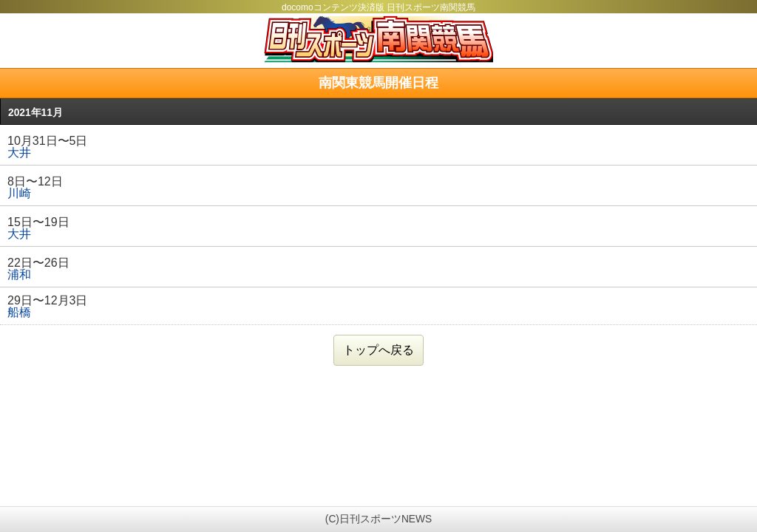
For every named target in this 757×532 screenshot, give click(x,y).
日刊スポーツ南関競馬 (378, 39)
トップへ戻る (378, 350)
